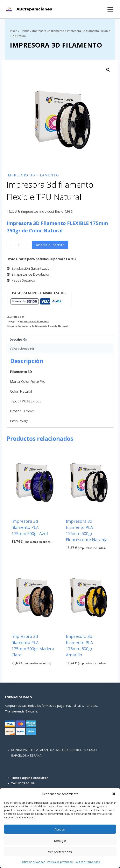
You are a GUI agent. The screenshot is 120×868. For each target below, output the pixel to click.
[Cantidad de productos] (19, 245)
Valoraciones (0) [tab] (22, 348)
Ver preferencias (60, 852)
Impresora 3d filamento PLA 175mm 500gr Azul (30, 527)
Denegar (60, 841)
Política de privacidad (33, 862)
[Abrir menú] (110, 9)
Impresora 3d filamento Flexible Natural (43, 326)
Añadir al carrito (50, 245)
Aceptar (60, 829)
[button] (114, 794)
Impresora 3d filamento (56, 45)
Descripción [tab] (18, 339)
